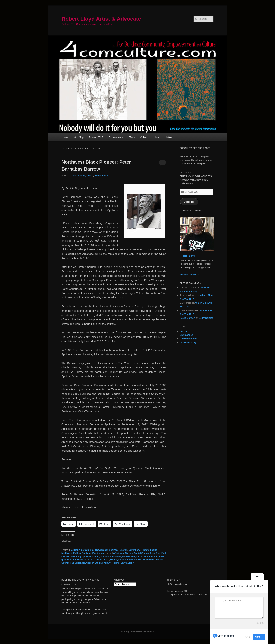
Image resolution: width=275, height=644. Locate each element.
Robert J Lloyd (187, 256)
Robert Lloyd (101, 176)
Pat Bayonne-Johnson (122, 560)
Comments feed (189, 339)
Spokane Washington (93, 553)
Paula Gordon (187, 318)
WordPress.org (188, 342)
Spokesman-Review (144, 560)
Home (66, 137)
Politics (77, 553)
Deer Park (155, 553)
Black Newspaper (99, 550)
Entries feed (186, 335)
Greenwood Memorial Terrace (79, 560)
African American (80, 550)
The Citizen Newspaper (82, 563)
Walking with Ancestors (107, 563)
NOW (169, 137)
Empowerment (116, 137)
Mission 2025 (96, 137)
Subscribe (189, 202)
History (157, 137)
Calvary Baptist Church (137, 553)
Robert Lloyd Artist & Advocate (101, 19)
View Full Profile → (189, 275)
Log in (183, 331)
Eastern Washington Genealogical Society (126, 556)
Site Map (79, 137)
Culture (144, 137)
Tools (132, 137)
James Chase (102, 560)
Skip (248, 637)
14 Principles (206, 318)
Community (134, 550)
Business (114, 550)
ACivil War (119, 553)
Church (124, 550)
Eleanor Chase (157, 556)
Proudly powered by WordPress (137, 631)
